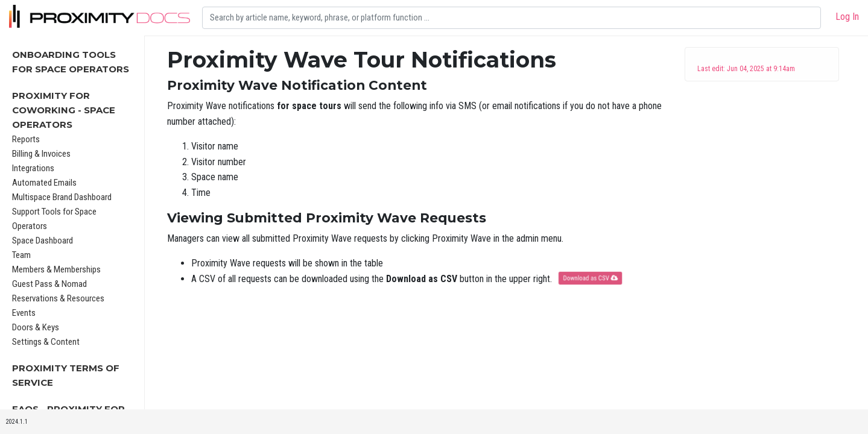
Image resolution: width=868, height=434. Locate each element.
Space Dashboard (43, 241)
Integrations (33, 168)
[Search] (512, 18)
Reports (26, 139)
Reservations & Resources (58, 298)
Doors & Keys (36, 327)
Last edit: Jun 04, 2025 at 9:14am (746, 69)
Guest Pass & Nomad (49, 284)
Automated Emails (44, 183)
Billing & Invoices (41, 154)
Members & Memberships (56, 269)
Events (24, 313)
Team (21, 255)
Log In (847, 17)
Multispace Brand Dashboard (62, 197)
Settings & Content (46, 342)
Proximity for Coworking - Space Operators (64, 110)
